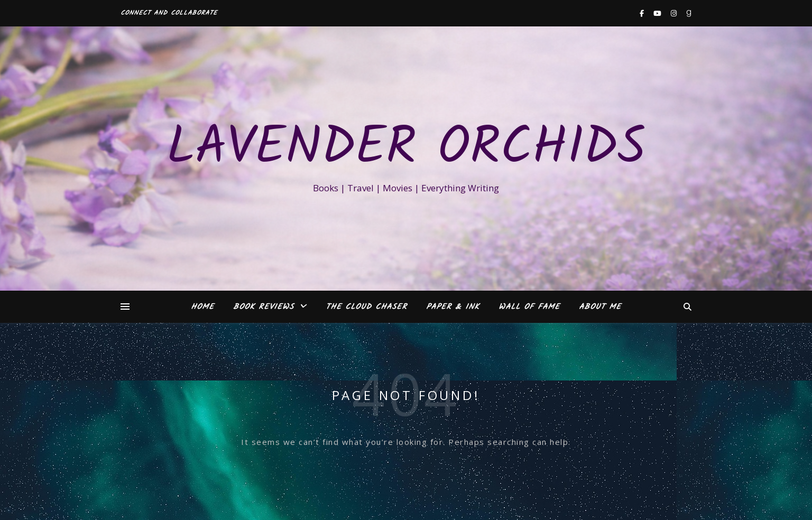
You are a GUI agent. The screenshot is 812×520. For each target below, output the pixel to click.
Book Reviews (264, 307)
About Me (600, 307)
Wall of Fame (529, 307)
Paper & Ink (453, 307)
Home (202, 307)
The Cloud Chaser (366, 307)
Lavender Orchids (406, 149)
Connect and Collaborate (169, 13)
